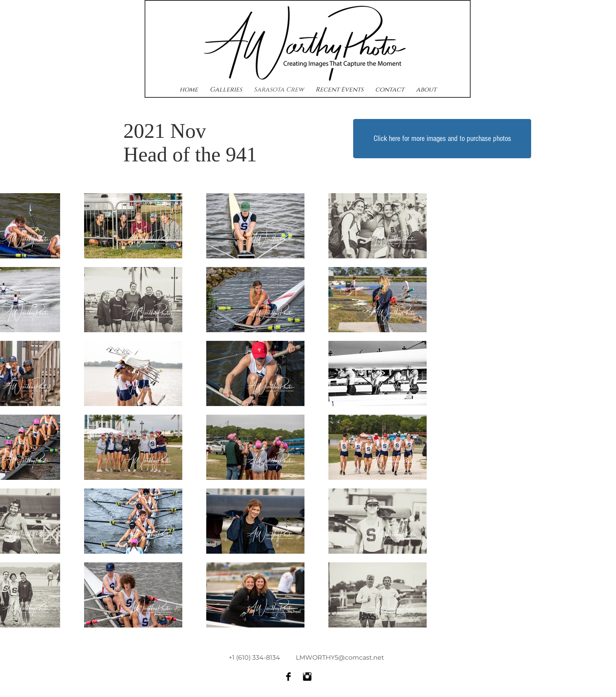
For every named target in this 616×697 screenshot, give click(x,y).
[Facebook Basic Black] (288, 677)
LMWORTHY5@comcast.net (340, 658)
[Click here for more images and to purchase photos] (442, 139)
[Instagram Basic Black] (307, 677)
